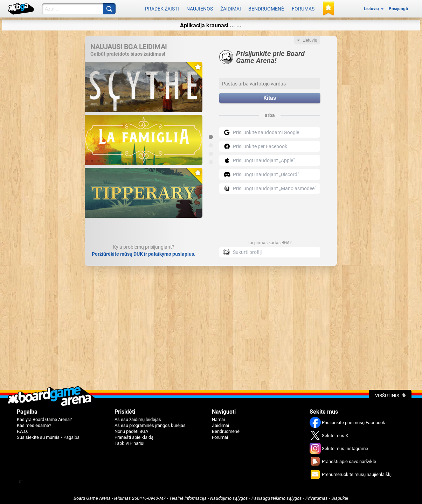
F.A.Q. (22, 429)
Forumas (303, 8)
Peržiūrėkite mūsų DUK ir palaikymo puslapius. (144, 251)
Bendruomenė (266, 8)
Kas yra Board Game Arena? (44, 417)
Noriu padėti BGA (131, 429)
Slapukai (340, 496)
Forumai (220, 435)
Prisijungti (398, 8)
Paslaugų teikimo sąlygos (277, 496)
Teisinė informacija (188, 496)
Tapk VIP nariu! (129, 441)
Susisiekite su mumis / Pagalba (48, 435)
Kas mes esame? (34, 423)
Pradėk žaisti (162, 8)
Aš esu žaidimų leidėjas (138, 417)
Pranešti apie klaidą (134, 435)
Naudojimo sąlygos (229, 496)
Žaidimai (231, 8)
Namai (218, 417)
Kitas (270, 96)
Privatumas (317, 496)
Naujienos (200, 8)
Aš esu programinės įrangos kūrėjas (150, 423)
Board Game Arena (92, 496)
